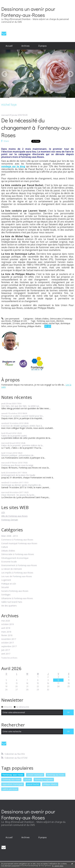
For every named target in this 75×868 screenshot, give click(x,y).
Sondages (6, 595)
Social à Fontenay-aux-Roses (15, 591)
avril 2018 (6, 628)
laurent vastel (41, 323)
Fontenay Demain (10, 520)
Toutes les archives (9, 658)
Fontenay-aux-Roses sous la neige (17, 465)
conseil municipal (35, 775)
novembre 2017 (9, 639)
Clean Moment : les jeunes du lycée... (18, 495)
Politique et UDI (9, 584)
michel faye (54, 323)
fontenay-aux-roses (13, 775)
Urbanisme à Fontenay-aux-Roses (17, 598)
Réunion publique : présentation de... (18, 455)
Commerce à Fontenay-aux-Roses (17, 540)
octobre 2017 (8, 643)
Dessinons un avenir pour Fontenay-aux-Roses (28, 12)
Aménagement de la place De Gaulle (18, 475)
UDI (3, 512)
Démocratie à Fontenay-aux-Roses (18, 554)
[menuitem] (9, 46)
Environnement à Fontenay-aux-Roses (19, 565)
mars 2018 (6, 632)
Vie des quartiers (9, 606)
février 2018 (7, 635)
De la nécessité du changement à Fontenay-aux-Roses (36, 127)
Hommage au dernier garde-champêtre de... (22, 485)
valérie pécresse (10, 789)
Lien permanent (10, 319)
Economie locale (9, 562)
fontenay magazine (44, 779)
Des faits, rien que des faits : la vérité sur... (21, 406)
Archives (26, 46)
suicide (28, 779)
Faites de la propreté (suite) (14, 436)
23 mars (16, 323)
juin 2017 (6, 650)
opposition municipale (13, 784)
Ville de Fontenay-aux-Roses (14, 516)
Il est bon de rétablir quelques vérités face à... (22, 426)
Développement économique (15, 558)
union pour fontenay (17, 326)
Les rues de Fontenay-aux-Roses (17, 576)
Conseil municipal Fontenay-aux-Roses (19, 544)
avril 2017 (6, 654)
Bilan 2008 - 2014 (9, 536)
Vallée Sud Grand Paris (12, 602)
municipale (6, 323)
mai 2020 (6, 621)
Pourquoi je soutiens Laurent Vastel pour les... (23, 416)
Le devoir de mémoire (12, 569)
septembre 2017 (9, 646)
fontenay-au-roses (56, 775)
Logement (6, 580)
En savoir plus (58, 866)
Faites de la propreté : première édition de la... (22, 445)
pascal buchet (33, 784)
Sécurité (5, 587)
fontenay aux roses (11, 779)
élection (60, 321)
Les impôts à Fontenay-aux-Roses (17, 573)
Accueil (9, 46)
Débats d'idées (8, 551)
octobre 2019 (8, 624)
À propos (43, 46)
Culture (5, 547)
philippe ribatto (50, 784)
